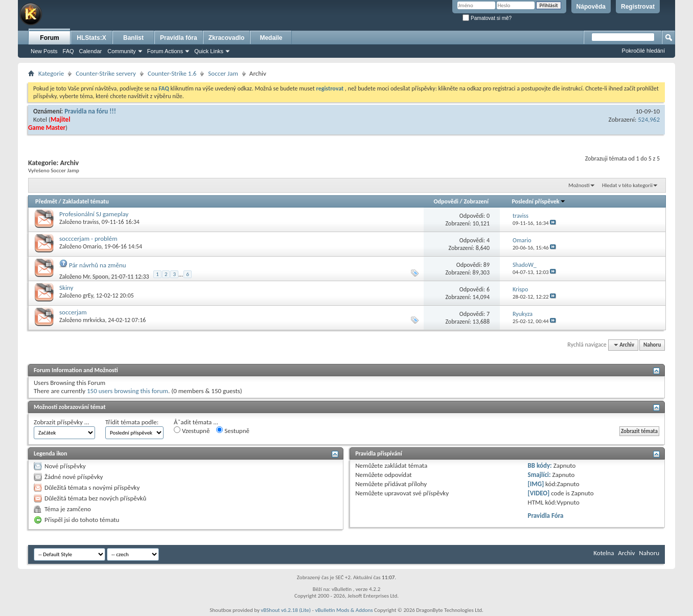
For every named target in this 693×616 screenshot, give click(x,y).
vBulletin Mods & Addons (344, 610)
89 (487, 265)
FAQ (68, 51)
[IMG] (536, 484)
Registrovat (638, 7)
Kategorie (51, 73)
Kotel (40, 119)
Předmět (46, 201)
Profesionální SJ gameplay (94, 214)
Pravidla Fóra (546, 516)
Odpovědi (446, 201)
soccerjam (73, 312)
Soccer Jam (223, 73)
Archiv (626, 553)
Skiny (66, 288)
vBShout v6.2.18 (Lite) (286, 610)
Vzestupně (192, 430)
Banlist (133, 38)
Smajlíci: (539, 475)
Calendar (91, 51)
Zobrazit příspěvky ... (62, 422)
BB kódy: (540, 465)
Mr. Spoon (96, 277)
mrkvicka (94, 320)
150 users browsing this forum (128, 391)
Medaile (271, 38)
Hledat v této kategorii (627, 185)
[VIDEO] (539, 493)
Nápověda (591, 7)
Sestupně (233, 430)
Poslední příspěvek (538, 201)
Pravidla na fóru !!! (90, 111)
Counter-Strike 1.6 (172, 73)
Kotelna (604, 553)
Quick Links (209, 51)
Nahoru (652, 345)
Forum (49, 38)
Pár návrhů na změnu (98, 265)
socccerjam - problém (88, 238)
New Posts (44, 51)
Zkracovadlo (227, 38)
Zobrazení (476, 201)
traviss (91, 222)
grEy (88, 295)
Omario (92, 246)
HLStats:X (91, 38)
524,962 (649, 119)
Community (122, 51)
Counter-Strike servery (106, 73)
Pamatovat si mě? (487, 18)
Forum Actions (165, 51)
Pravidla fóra (179, 38)
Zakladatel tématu (85, 201)
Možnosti (579, 185)
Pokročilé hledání (643, 51)
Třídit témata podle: (132, 422)
